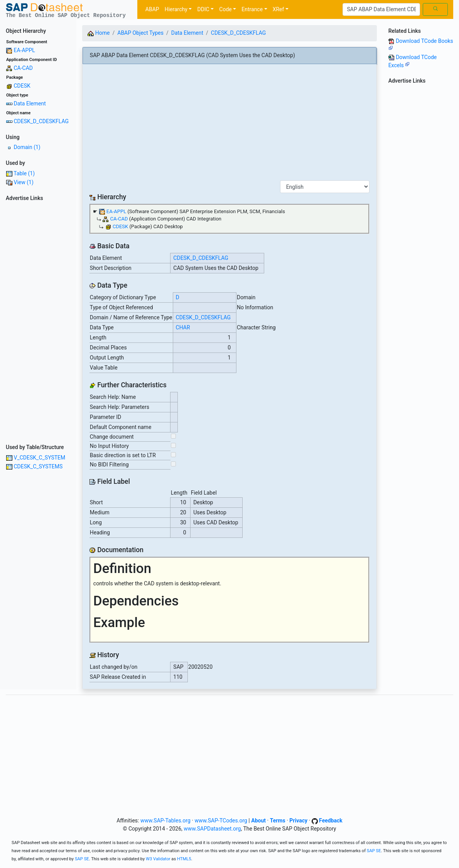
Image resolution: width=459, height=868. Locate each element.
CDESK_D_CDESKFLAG (41, 121)
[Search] (381, 10)
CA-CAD (23, 68)
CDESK (22, 86)
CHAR (183, 327)
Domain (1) (27, 147)
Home (99, 33)
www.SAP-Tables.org (165, 821)
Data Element (30, 103)
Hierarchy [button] (176, 9)
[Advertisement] (38, 320)
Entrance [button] (252, 9)
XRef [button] (278, 9)
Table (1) (24, 173)
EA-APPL (24, 50)
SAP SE (374, 851)
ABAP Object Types (140, 33)
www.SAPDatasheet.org (212, 829)
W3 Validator (158, 859)
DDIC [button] (203, 9)
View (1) (23, 182)
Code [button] (225, 9)
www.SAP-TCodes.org (221, 821)
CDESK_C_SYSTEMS (38, 466)
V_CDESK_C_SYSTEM (39, 458)
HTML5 (184, 859)
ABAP (152, 9)
